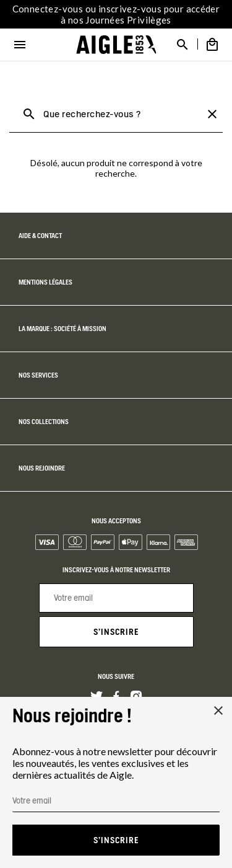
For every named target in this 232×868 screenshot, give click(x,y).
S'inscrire (116, 632)
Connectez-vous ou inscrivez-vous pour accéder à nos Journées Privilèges (116, 14)
